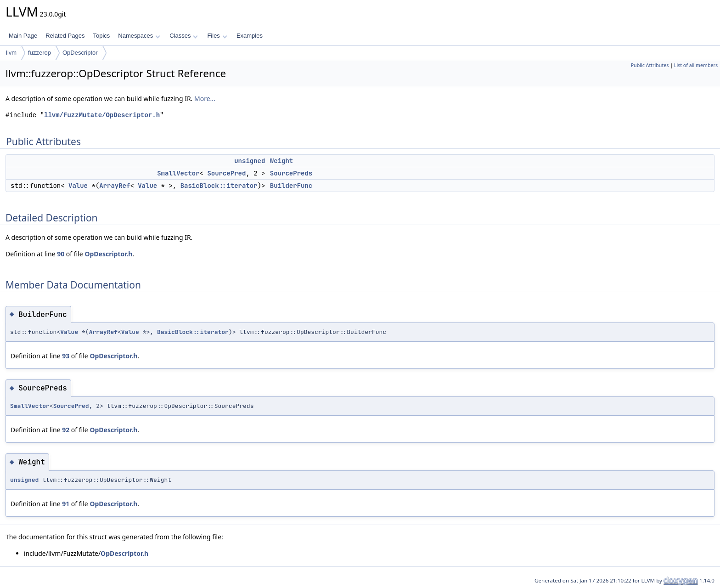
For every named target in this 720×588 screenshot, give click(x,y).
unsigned (250, 161)
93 (66, 356)
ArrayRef (115, 186)
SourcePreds (291, 173)
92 (66, 430)
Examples (250, 36)
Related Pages (65, 36)
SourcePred (226, 173)
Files (217, 36)
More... (205, 99)
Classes (184, 36)
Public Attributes (650, 65)
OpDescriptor (80, 53)
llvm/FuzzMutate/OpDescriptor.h (102, 115)
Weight (281, 161)
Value (78, 186)
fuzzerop (39, 53)
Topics (101, 36)
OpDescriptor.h (108, 254)
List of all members (696, 65)
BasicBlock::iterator (219, 186)
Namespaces (139, 36)
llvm (11, 53)
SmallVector (178, 173)
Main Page (23, 36)
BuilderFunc (291, 186)
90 (61, 254)
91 (66, 504)
